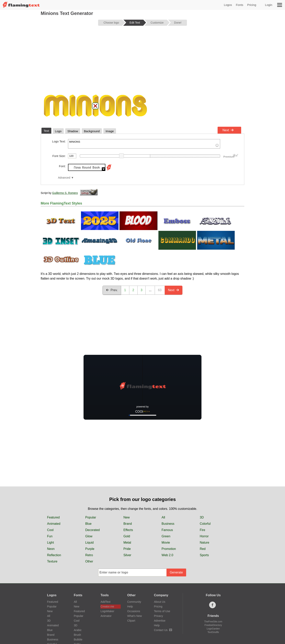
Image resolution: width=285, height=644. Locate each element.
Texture (52, 561)
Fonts (240, 5)
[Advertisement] (142, 59)
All (163, 517)
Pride (127, 549)
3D (202, 517)
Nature (204, 543)
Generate (176, 572)
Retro (89, 555)
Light (51, 543)
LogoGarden (213, 629)
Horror (204, 536)
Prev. (112, 290)
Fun (50, 536)
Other (89, 561)
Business (168, 524)
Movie (166, 543)
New (127, 517)
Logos (228, 5)
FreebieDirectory (213, 625)
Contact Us (163, 630)
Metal (127, 543)
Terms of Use (162, 611)
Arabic (78, 630)
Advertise (160, 621)
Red (203, 549)
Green (166, 536)
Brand (128, 524)
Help (130, 606)
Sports (204, 555)
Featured (53, 517)
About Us (160, 602)
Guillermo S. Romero (65, 193)
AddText (105, 602)
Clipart (131, 621)
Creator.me (107, 606)
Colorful (205, 524)
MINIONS (144, 144)
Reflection (54, 555)
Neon (51, 549)
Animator (106, 616)
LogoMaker (107, 611)
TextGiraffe (213, 632)
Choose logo (111, 23)
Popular (91, 517)
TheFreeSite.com (213, 622)
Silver (127, 555)
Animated (54, 524)
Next (228, 130)
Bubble (78, 639)
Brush (77, 635)
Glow (89, 536)
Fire (202, 530)
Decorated (93, 530)
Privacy (158, 616)
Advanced (64, 178)
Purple (90, 549)
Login (269, 5)
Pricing (252, 5)
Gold (127, 536)
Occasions (134, 611)
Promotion (169, 549)
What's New (134, 616)
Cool (50, 530)
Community (134, 602)
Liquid (90, 543)
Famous (167, 530)
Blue (88, 524)
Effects (128, 530)
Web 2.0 (167, 555)
